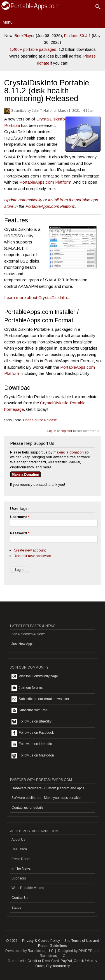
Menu (8, 22)
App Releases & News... (30, 634)
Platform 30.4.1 (77, 36)
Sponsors (19, 878)
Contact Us (20, 898)
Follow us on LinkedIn (32, 744)
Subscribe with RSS (30, 710)
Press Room (21, 859)
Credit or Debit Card (43, 961)
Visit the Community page (35, 676)
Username (20, 517)
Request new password (32, 556)
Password (20, 533)
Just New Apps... (24, 644)
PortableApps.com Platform (45, 182)
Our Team (19, 849)
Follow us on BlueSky (32, 722)
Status (16, 908)
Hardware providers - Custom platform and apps (48, 788)
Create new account (30, 550)
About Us (18, 840)
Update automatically (23, 200)
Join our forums (27, 688)
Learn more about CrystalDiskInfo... (37, 298)
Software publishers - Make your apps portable (46, 798)
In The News (21, 869)
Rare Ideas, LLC (41, 951)
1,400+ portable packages (33, 49)
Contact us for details (27, 808)
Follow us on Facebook (33, 733)
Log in (52, 431)
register (66, 431)
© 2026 (12, 941)
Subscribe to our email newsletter (40, 699)
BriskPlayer (25, 36)
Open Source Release (40, 420)
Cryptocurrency (58, 966)
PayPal (66, 961)
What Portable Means (28, 888)
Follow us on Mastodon (33, 756)
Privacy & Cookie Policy (41, 941)
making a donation (69, 452)
